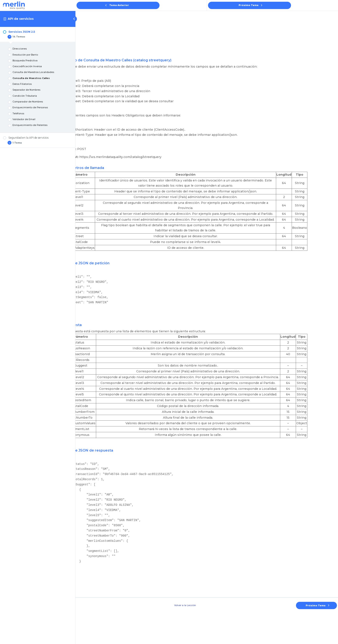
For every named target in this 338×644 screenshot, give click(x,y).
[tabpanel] (207, 320)
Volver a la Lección (207, 636)
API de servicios (21, 19)
